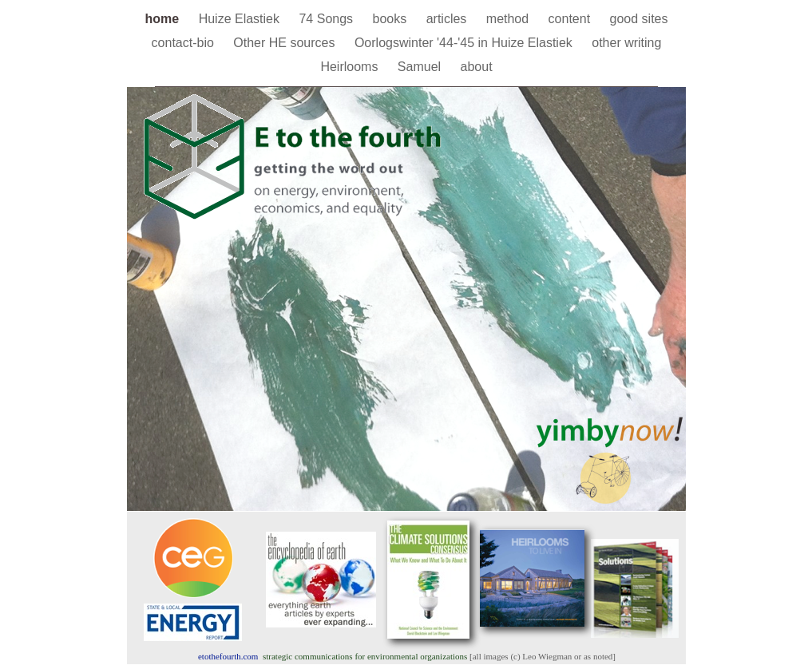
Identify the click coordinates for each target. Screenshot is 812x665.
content (571, 19)
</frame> (577, 196)
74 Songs (327, 19)
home (164, 19)
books (392, 19)
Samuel (421, 67)
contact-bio (185, 43)
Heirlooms (351, 67)
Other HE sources (286, 43)
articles (448, 19)
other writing (626, 43)
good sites (639, 19)
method (509, 19)
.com (228, 656)
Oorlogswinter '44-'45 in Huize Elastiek (465, 43)
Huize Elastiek (241, 19)
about (477, 67)
